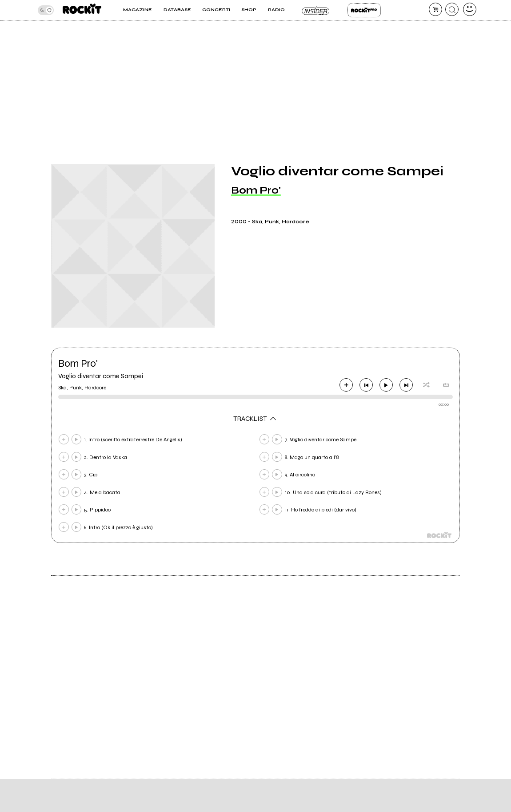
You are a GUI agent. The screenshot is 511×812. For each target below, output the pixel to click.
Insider (316, 10)
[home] (82, 10)
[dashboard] (470, 9)
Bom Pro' (256, 190)
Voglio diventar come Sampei (101, 376)
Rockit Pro (364, 10)
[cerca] (452, 9)
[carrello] (435, 9)
